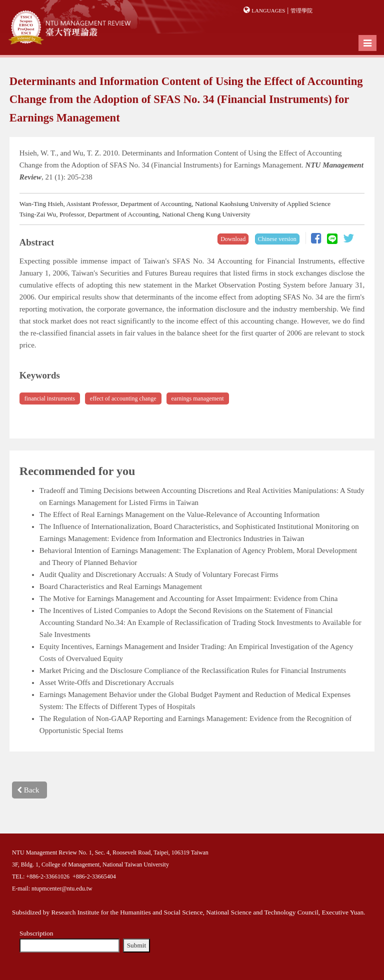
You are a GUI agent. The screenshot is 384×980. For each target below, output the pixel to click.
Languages (268, 10)
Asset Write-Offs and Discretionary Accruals (107, 682)
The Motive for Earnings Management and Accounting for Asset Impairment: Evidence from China (189, 598)
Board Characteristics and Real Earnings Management (121, 586)
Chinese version (277, 239)
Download (233, 239)
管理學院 (301, 10)
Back (28, 790)
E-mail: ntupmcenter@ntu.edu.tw (52, 888)
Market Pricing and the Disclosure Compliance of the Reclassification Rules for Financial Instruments (193, 670)
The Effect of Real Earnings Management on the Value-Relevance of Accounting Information (180, 514)
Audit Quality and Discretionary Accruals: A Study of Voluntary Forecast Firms (159, 574)
